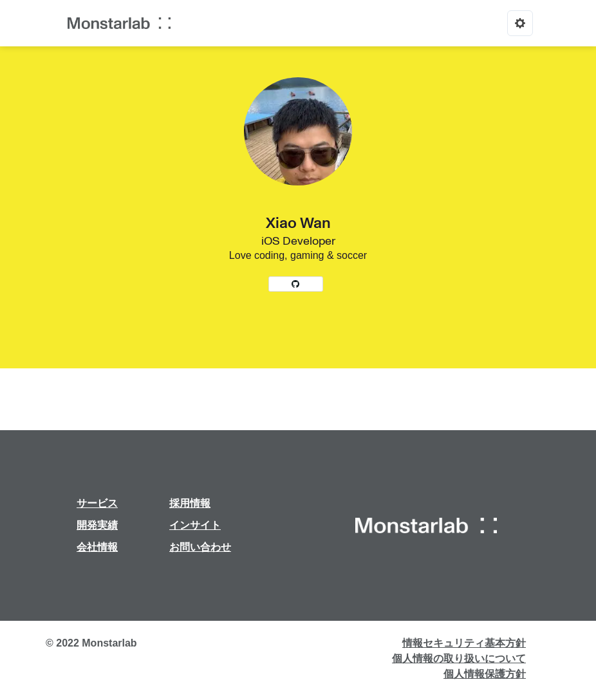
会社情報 (97, 547)
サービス (97, 503)
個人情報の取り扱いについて (459, 658)
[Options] (520, 23)
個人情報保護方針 (485, 674)
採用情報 (190, 503)
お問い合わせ (200, 547)
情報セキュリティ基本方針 (464, 643)
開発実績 (97, 525)
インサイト (195, 525)
